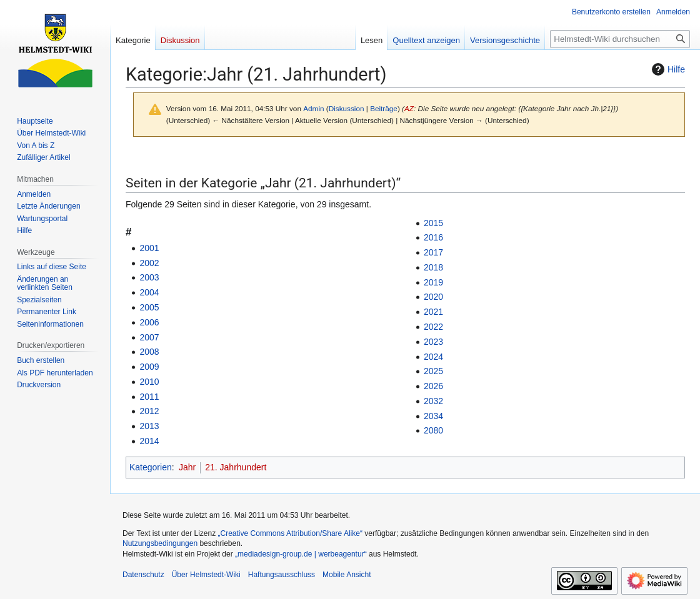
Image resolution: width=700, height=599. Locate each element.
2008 (149, 352)
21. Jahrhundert (236, 467)
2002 (149, 263)
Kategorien (151, 467)
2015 (433, 223)
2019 (433, 282)
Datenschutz (143, 575)
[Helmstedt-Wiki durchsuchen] (620, 39)
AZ (409, 108)
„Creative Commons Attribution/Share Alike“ (290, 533)
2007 (149, 337)
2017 (433, 252)
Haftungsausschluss (282, 575)
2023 (433, 342)
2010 (149, 382)
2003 (149, 277)
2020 (433, 297)
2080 (433, 430)
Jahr (187, 467)
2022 (433, 327)
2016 (433, 237)
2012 (149, 411)
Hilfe (667, 69)
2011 (149, 397)
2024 (433, 357)
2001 (149, 248)
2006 (149, 322)
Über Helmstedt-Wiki (206, 575)
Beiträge (384, 108)
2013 (149, 426)
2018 (433, 267)
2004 (149, 292)
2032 (433, 401)
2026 (433, 386)
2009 (149, 367)
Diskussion (347, 108)
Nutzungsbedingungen (160, 543)
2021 (433, 312)
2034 (433, 416)
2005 (149, 307)
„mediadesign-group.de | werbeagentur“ (301, 554)
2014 (149, 441)
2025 (433, 371)
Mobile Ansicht (347, 575)
